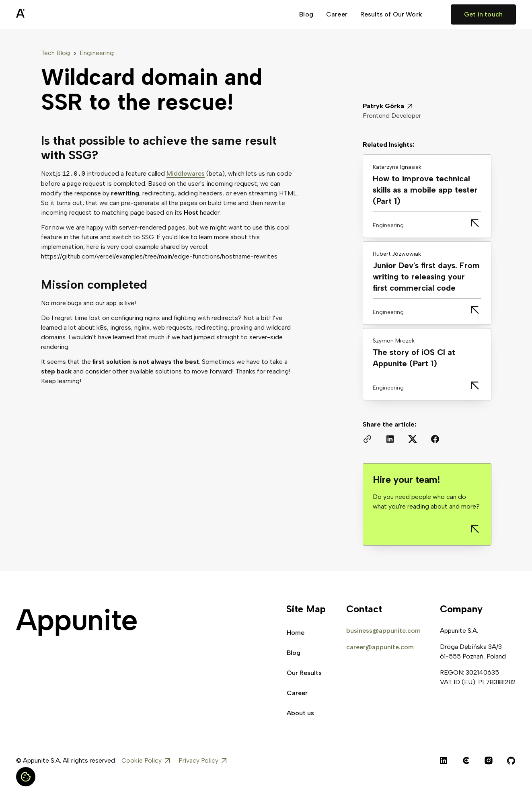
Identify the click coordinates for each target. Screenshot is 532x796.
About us (300, 713)
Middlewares (186, 174)
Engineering (97, 53)
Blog (306, 14)
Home (296, 633)
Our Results (304, 673)
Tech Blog (55, 53)
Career (337, 14)
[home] (40, 14)
